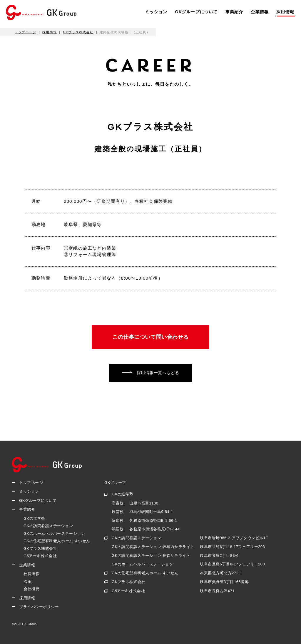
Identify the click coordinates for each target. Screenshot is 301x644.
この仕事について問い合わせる (150, 337)
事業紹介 (234, 12)
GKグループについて (197, 12)
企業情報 (260, 12)
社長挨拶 (31, 574)
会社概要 (31, 589)
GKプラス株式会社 (40, 548)
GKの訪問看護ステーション (48, 526)
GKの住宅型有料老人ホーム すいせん (57, 541)
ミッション (156, 12)
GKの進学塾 (34, 518)
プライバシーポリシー (39, 607)
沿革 (27, 581)
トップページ (31, 483)
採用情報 (285, 12)
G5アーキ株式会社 (40, 556)
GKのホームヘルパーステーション (54, 533)
